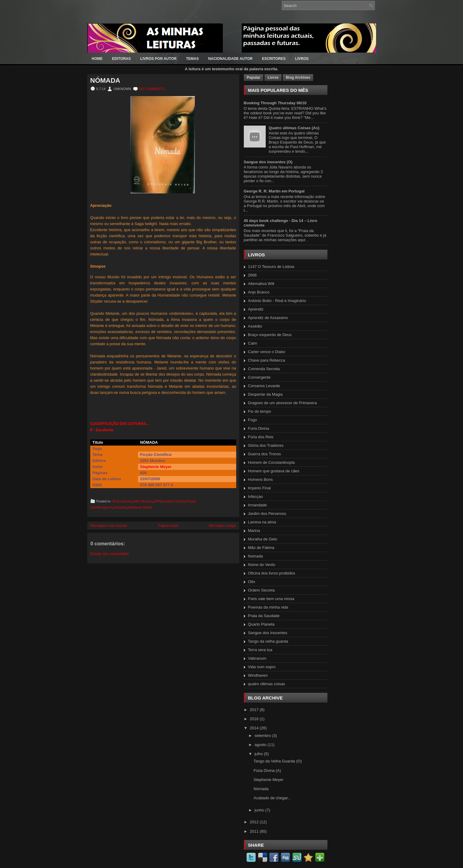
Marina (254, 531)
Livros (273, 78)
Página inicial (168, 526)
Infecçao (256, 496)
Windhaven (258, 675)
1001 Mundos (143, 501)
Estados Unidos (174, 501)
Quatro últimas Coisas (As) (294, 128)
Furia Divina (259, 428)
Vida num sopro (262, 667)
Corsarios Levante (264, 386)
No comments (152, 89)
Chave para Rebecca (267, 360)
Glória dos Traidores (266, 445)
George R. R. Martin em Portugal (274, 191)
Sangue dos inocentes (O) (268, 162)
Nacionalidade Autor (230, 59)
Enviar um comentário (110, 554)
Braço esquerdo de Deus (270, 335)
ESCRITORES (274, 59)
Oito (252, 582)
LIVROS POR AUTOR (158, 59)
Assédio (255, 326)
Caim (253, 343)
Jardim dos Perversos (267, 514)
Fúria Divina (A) (267, 771)
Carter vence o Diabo (267, 352)
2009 (157, 501)
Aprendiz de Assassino (268, 318)
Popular (254, 78)
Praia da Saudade (264, 616)
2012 (255, 822)
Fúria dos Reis (261, 437)
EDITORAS (122, 59)
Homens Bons (261, 479)
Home (97, 59)
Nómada (105, 81)
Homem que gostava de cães (274, 471)
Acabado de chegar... (272, 798)
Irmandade (257, 505)
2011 (255, 831)
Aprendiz (256, 309)
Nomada (120, 507)
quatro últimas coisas (267, 684)
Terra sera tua (260, 650)
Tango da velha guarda (268, 641)
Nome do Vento (262, 565)
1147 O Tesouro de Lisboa (271, 267)
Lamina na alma (262, 522)
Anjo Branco (259, 292)
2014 (255, 728)
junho (260, 810)
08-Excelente (122, 501)
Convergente (259, 377)
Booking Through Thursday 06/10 (275, 103)
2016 (255, 719)
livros (109, 507)
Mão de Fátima (261, 548)
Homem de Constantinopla (271, 462)
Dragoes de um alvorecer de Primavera (283, 403)
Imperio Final (259, 488)
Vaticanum (257, 658)
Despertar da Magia (265, 394)
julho (259, 754)
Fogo (253, 420)
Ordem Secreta (261, 590)
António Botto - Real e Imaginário (277, 301)
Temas (192, 59)
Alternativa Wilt (261, 284)
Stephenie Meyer (156, 467)
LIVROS (302, 59)
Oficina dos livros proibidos (272, 573)
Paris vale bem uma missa (271, 599)
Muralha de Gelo (263, 539)
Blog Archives (298, 78)
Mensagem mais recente (109, 526)
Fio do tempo (260, 411)
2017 (255, 710)
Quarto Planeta (261, 624)
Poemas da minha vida (268, 607)
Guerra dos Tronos (264, 454)
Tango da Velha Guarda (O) (278, 761)
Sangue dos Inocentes (268, 633)
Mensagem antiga (222, 526)
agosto (261, 745)
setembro (263, 736)
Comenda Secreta (264, 369)
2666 (252, 275)
